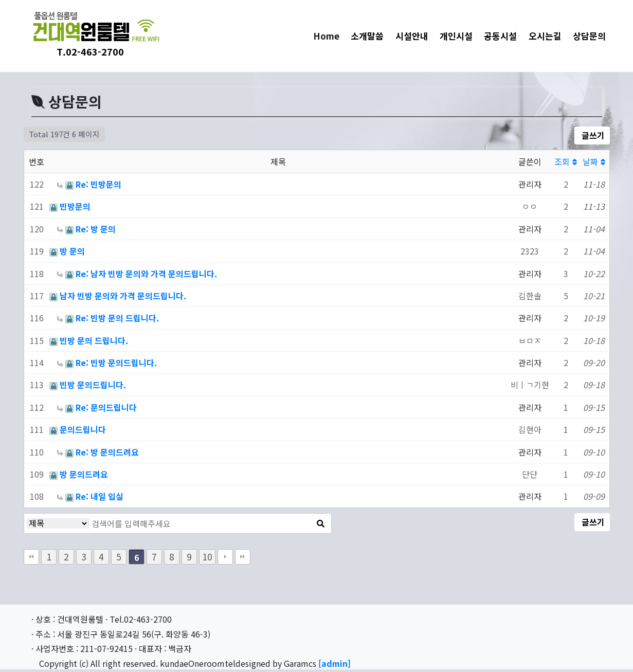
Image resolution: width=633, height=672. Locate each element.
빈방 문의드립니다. (93, 385)
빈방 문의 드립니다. (94, 340)
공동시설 (500, 36)
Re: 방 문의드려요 (107, 452)
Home (329, 35)
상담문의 (589, 36)
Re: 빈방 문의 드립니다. (117, 318)
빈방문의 (75, 206)
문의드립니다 (83, 429)
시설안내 (412, 36)
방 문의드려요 (84, 474)
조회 (566, 161)
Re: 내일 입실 (100, 496)
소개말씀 (367, 36)
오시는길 (545, 36)
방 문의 (72, 251)
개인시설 (456, 36)
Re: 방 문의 (96, 229)
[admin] (334, 663)
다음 (225, 557)
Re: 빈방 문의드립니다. (116, 362)
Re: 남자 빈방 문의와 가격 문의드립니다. (146, 274)
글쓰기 (592, 135)
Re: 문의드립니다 (106, 407)
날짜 (594, 161)
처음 (31, 557)
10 (207, 557)
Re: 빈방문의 (98, 184)
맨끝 (243, 557)
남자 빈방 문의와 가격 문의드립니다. (123, 296)
